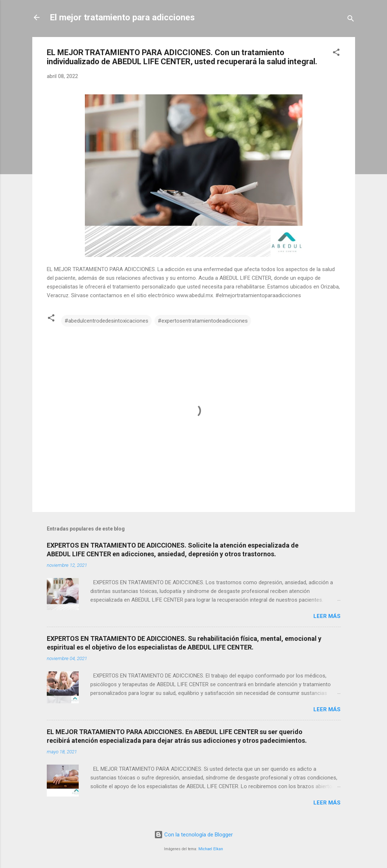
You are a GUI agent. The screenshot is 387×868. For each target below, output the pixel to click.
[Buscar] (351, 20)
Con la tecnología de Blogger (193, 835)
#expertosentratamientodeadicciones (203, 321)
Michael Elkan (211, 849)
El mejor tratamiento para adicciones (122, 17)
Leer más (327, 616)
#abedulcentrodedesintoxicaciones (106, 321)
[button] (336, 54)
